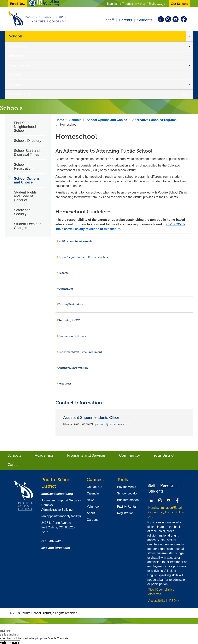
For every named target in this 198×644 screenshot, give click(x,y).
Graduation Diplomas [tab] (72, 279)
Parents (125, 20)
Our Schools (179, 4)
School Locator (127, 436)
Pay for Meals (126, 429)
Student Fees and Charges (28, 168)
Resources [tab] (64, 326)
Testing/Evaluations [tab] (70, 247)
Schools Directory (28, 83)
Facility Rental (127, 449)
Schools (16, 36)
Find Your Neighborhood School (25, 69)
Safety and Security (22, 155)
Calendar (93, 436)
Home (60, 62)
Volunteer (93, 449)
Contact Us (94, 429)
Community (92, 36)
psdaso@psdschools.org (112, 367)
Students (145, 20)
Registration (125, 456)
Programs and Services (86, 398)
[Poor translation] (14, 586)
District (116, 36)
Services (67, 36)
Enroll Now (17, 4)
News (91, 442)
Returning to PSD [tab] (69, 263)
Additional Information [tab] (73, 310)
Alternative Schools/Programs (154, 62)
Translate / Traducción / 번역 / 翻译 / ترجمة (136, 4)
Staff (110, 20)
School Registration (23, 109)
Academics (43, 36)
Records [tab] (63, 215)
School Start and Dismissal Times (27, 95)
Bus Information (128, 442)
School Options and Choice (27, 123)
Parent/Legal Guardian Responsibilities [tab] (83, 200)
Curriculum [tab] (65, 231)
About (91, 456)
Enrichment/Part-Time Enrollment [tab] (80, 295)
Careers (137, 36)
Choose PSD (161, 36)
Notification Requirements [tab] (75, 184)
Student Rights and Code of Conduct (25, 139)
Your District (164, 398)
